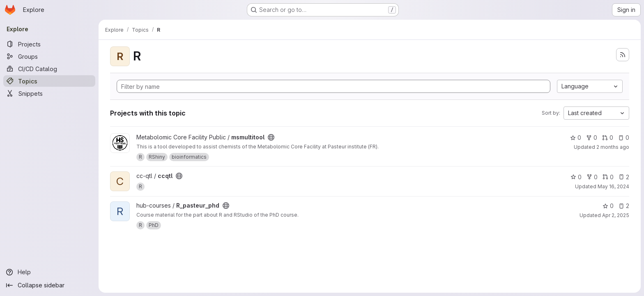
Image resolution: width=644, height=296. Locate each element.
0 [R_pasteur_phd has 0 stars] (608, 206)
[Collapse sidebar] (49, 285)
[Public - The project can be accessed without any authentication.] (271, 137)
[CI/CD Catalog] (49, 69)
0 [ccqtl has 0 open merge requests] (608, 177)
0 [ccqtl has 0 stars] (576, 177)
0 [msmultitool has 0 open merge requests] (608, 138)
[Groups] (49, 56)
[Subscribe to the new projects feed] (623, 55)
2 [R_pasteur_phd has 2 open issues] (624, 206)
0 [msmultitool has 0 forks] (592, 138)
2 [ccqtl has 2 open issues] (624, 177)
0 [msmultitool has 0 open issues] (624, 138)
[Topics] (49, 81)
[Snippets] (49, 93)
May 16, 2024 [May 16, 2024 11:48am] (613, 186)
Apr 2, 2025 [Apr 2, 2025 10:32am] (616, 215)
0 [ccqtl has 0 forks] (592, 177)
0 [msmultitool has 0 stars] (576, 138)
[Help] (49, 272)
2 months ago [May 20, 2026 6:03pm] (613, 147)
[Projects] (49, 44)
